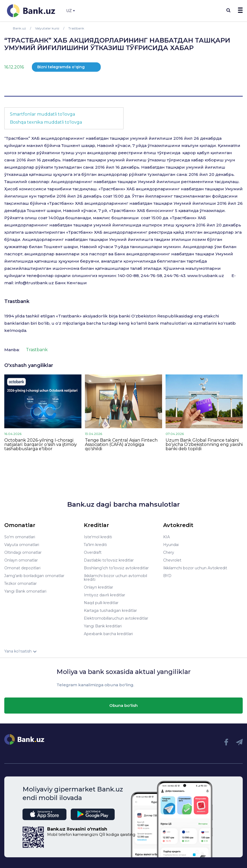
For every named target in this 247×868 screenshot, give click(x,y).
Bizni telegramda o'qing (61, 67)
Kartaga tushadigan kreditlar (110, 611)
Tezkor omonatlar (21, 583)
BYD (167, 576)
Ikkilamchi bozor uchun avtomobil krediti (115, 578)
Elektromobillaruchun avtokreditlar (116, 618)
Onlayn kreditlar (98, 587)
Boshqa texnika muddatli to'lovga (46, 122)
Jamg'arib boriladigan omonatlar (34, 576)
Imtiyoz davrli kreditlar (104, 595)
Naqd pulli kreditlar (101, 603)
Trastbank (17, 301)
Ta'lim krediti (96, 545)
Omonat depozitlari (22, 568)
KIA (166, 537)
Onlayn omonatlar (21, 560)
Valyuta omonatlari (22, 545)
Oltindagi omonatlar (23, 552)
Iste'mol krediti (98, 537)
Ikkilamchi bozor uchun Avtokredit (195, 568)
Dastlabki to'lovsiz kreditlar (108, 560)
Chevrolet (172, 560)
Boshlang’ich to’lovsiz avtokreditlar (116, 568)
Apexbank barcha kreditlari (108, 634)
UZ (70, 11)
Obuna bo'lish (123, 705)
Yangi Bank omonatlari (25, 591)
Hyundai (171, 545)
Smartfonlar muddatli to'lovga (42, 114)
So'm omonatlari (20, 537)
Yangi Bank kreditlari (103, 626)
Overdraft (93, 552)
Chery (169, 552)
